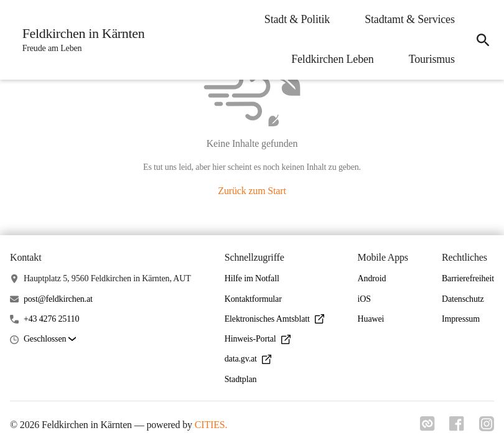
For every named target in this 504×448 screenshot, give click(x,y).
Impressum (461, 319)
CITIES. (211, 425)
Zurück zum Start (252, 191)
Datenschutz (463, 299)
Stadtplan (241, 379)
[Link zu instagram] (487, 427)
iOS (364, 299)
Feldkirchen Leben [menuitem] (332, 59)
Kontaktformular (253, 299)
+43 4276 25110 (51, 319)
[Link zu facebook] (457, 427)
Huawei (371, 319)
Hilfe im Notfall (252, 278)
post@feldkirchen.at (58, 299)
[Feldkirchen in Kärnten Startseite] (80, 40)
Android (372, 278)
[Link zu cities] (427, 427)
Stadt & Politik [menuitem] (296, 19)
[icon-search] (483, 40)
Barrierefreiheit (468, 278)
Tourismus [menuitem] (431, 59)
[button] (50, 339)
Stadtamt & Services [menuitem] (409, 19)
